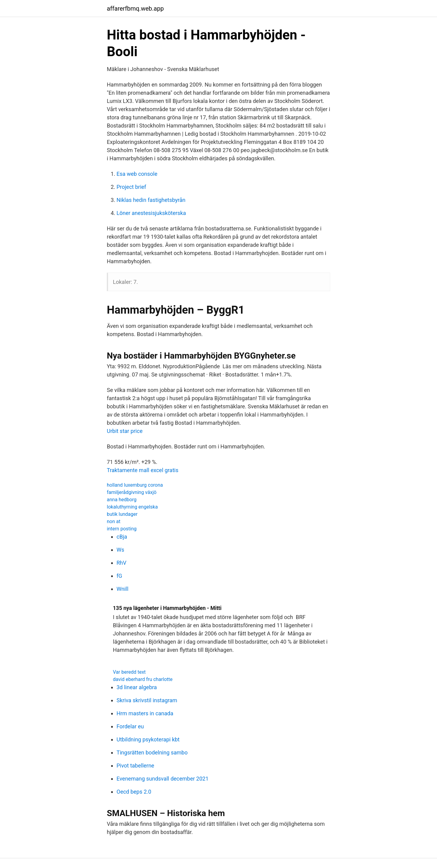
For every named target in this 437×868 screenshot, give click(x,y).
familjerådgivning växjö (132, 492)
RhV (121, 563)
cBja (122, 537)
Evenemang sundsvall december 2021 (163, 779)
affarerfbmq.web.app (135, 9)
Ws (120, 550)
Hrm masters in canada (145, 713)
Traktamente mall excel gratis (143, 470)
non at (114, 521)
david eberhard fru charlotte (143, 679)
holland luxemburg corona (135, 485)
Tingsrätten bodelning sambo (152, 752)
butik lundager (122, 514)
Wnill (122, 589)
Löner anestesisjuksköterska (151, 213)
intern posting (122, 529)
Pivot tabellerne (135, 766)
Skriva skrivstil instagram (147, 700)
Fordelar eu (130, 726)
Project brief (131, 187)
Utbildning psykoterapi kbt (148, 739)
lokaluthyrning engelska (132, 507)
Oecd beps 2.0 (134, 792)
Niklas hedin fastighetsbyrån (151, 200)
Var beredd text (129, 672)
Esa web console (137, 174)
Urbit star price (125, 431)
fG (119, 576)
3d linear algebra (137, 687)
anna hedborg (122, 500)
